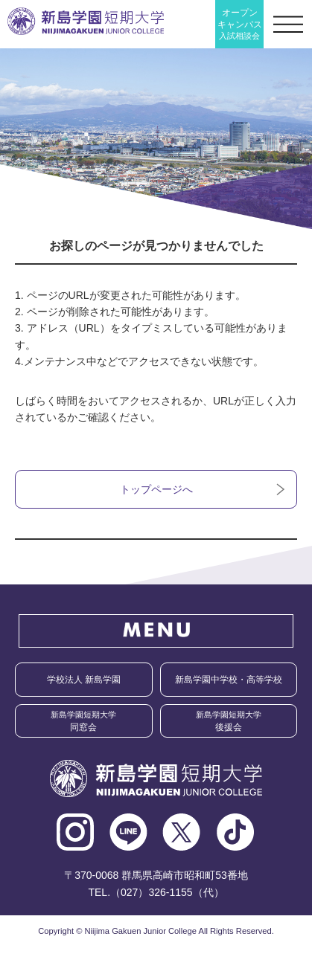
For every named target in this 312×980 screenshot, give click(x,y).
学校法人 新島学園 (84, 680)
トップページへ (156, 489)
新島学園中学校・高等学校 (229, 680)
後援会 (229, 721)
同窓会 (83, 721)
